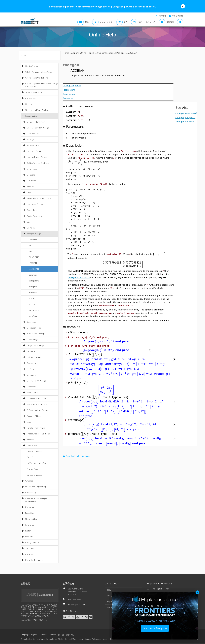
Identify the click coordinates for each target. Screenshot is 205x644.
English (34, 635)
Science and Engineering (35, 487)
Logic (29, 422)
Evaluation (32, 181)
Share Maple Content (34, 92)
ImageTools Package (36, 345)
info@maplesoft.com (77, 604)
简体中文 (70, 635)
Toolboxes (30, 548)
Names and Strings (35, 204)
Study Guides (31, 519)
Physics (29, 104)
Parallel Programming (36, 428)
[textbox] (77, 162)
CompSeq (31, 457)
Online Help (86, 53)
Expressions (32, 387)
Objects (30, 192)
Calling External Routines (38, 163)
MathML (32, 298)
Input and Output (35, 151)
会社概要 (25, 583)
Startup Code (33, 469)
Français (43, 635)
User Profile (32, 445)
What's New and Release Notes (39, 72)
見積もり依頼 (177, 16)
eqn (30, 251)
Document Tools (34, 328)
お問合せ (162, 16)
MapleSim (29, 554)
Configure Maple (32, 542)
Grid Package (33, 340)
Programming (31, 116)
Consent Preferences (93, 639)
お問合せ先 (69, 583)
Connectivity (31, 493)
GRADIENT (34, 257)
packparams (34, 310)
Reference (30, 525)
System (28, 531)
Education (30, 513)
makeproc (33, 287)
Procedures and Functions (38, 434)
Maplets (30, 440)
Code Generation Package (38, 128)
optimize (32, 304)
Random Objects (34, 416)
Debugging (31, 375)
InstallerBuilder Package (37, 157)
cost (31, 245)
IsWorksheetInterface (37, 463)
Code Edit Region (34, 451)
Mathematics (31, 98)
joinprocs (33, 275)
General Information (36, 122)
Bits (29, 222)
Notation (31, 351)
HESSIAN (33, 263)
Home (66, 53)
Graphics (29, 481)
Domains (31, 175)
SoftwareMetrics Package (38, 410)
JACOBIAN (34, 269)
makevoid (33, 292)
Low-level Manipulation (37, 398)
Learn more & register (155, 628)
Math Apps (30, 507)
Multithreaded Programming (39, 198)
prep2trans (34, 316)
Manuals (29, 537)
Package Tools (33, 145)
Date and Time (33, 134)
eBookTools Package (36, 334)
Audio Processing (34, 216)
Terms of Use (70, 639)
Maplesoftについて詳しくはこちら (34, 620)
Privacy (80, 639)
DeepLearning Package (37, 381)
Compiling (31, 228)
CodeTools (32, 322)
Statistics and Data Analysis (37, 110)
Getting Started (32, 66)
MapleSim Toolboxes (34, 560)
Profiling (30, 369)
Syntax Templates (34, 475)
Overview (33, 239)
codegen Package (34, 234)
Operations (32, 210)
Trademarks (107, 639)
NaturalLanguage (34, 357)
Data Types (32, 169)
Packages (31, 139)
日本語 (61, 635)
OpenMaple (32, 363)
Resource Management (37, 404)
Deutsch (52, 635)
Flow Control (33, 392)
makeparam (34, 281)
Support (75, 53)
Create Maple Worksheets (37, 78)
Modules (31, 187)
